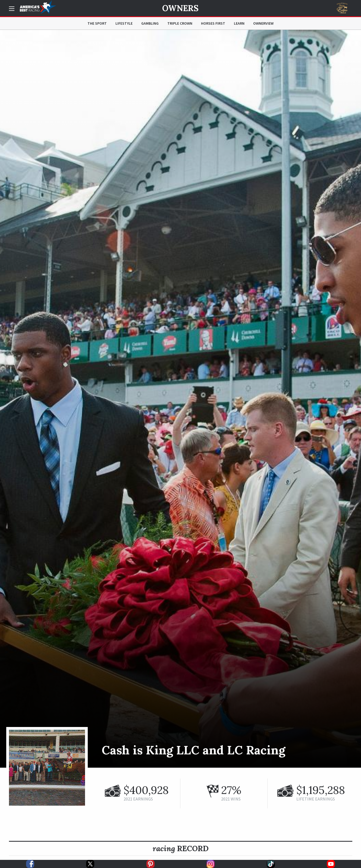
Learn (239, 23)
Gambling (150, 23)
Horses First (213, 23)
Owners (180, 8)
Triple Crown (180, 23)
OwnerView (263, 23)
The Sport (97, 23)
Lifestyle (124, 23)
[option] (180, 399)
